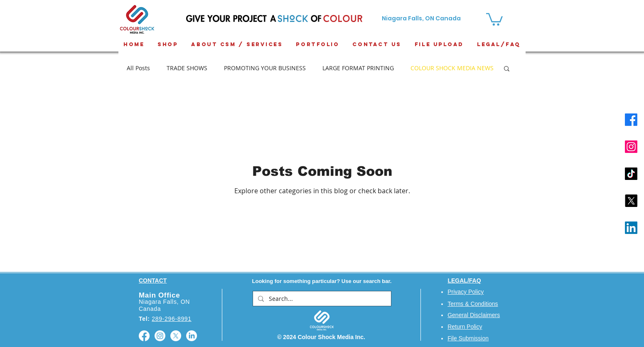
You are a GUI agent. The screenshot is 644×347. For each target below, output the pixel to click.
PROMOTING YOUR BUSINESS (265, 68)
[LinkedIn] (631, 228)
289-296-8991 (172, 319)
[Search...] (321, 299)
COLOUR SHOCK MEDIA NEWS (452, 68)
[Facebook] (631, 120)
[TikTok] (631, 174)
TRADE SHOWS (187, 68)
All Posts (138, 68)
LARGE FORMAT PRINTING (358, 68)
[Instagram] (631, 147)
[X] (631, 201)
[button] (507, 69)
